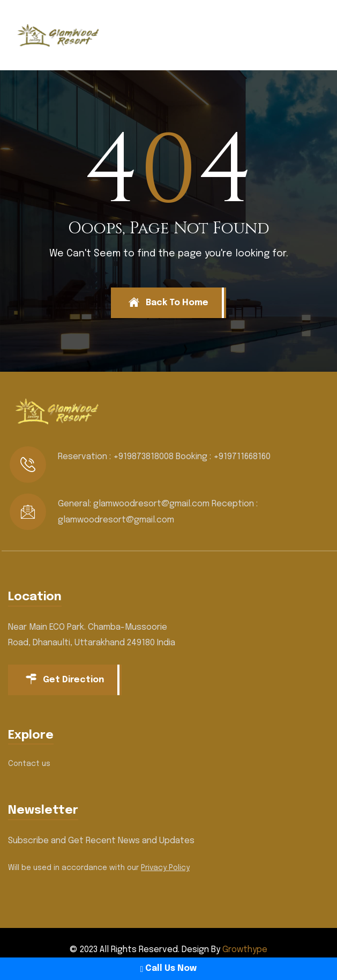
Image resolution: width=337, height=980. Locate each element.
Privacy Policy (165, 868)
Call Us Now (169, 968)
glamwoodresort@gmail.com (151, 504)
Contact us (29, 764)
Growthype (245, 950)
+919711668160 (242, 457)
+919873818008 (143, 457)
